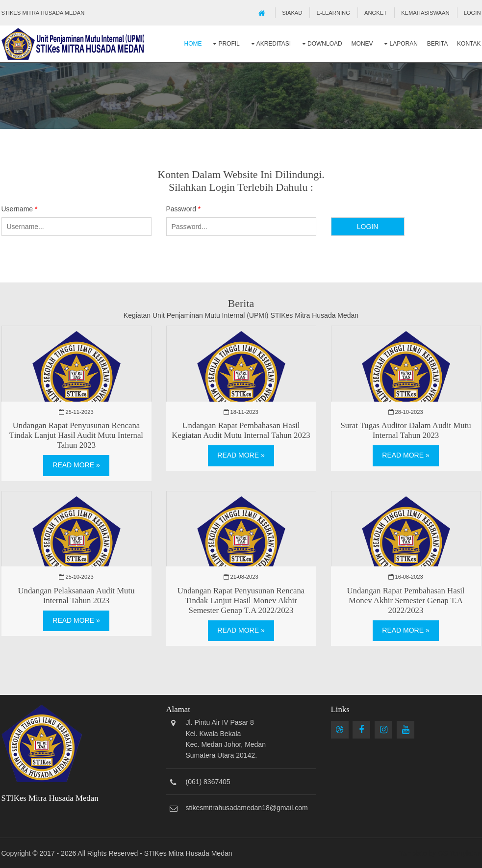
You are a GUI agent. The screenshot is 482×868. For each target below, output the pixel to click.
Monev (362, 44)
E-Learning (333, 13)
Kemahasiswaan (425, 13)
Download (325, 44)
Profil (229, 44)
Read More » (76, 465)
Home (193, 44)
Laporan (403, 44)
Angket (376, 13)
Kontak (469, 44)
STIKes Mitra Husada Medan (188, 853)
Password (184, 209)
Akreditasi (274, 44)
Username (20, 209)
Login (472, 13)
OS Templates (459, 853)
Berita (437, 44)
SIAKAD (292, 13)
